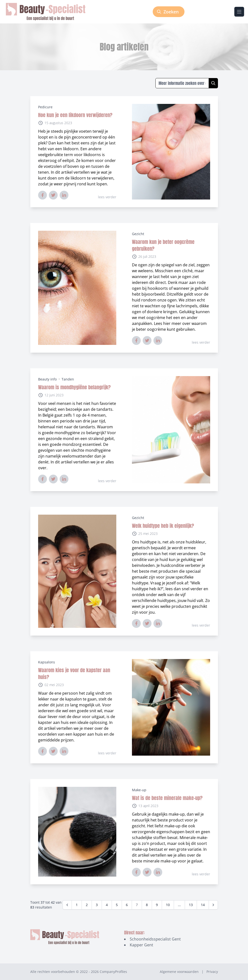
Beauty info (47, 379)
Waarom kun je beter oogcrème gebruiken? (163, 245)
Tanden (68, 379)
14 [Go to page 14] (203, 905)
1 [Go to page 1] (77, 905)
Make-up (139, 790)
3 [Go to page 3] (97, 905)
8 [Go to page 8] (147, 905)
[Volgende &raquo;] (213, 905)
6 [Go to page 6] (127, 905)
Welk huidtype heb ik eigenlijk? (163, 526)
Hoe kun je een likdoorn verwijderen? (75, 115)
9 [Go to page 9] (157, 905)
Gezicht (138, 234)
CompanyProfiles (113, 972)
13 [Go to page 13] (191, 905)
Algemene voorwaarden (179, 972)
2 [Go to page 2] (87, 905)
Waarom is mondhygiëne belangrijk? (74, 387)
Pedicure (45, 107)
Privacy (212, 972)
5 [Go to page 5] (117, 905)
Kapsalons (47, 662)
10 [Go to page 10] (168, 905)
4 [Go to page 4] (107, 905)
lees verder (107, 197)
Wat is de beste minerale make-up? (167, 798)
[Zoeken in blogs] (182, 83)
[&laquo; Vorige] (67, 905)
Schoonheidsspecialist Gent (155, 939)
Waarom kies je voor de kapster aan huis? (74, 674)
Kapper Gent (141, 945)
